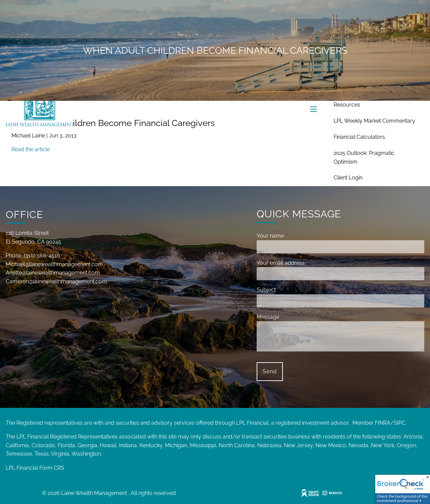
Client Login (348, 178)
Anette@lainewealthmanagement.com (53, 273)
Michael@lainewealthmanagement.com (54, 264)
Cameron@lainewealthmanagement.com (56, 281)
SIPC (400, 423)
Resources (347, 105)
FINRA (383, 423)
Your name (296, 236)
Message (294, 317)
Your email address (307, 263)
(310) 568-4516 (42, 256)
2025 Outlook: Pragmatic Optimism (364, 157)
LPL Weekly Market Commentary (374, 121)
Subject (292, 290)
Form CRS (52, 468)
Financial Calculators (359, 137)
